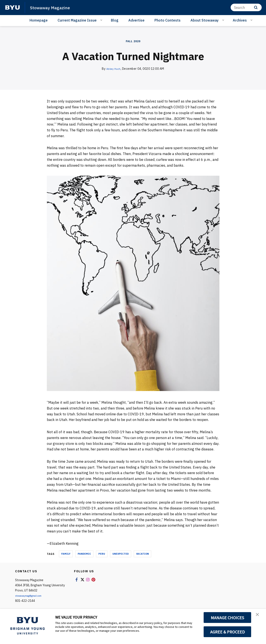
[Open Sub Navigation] (102, 20)
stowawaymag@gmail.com (34, 596)
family (66, 554)
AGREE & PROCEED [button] (227, 632)
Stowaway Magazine (54, 7)
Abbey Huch (113, 69)
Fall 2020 (133, 41)
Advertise (136, 20)
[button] (259, 616)
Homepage (39, 20)
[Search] (246, 7)
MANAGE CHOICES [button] (227, 618)
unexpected (121, 554)
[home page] (13, 8)
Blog (115, 20)
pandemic (84, 554)
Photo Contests (168, 20)
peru (102, 554)
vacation (142, 554)
